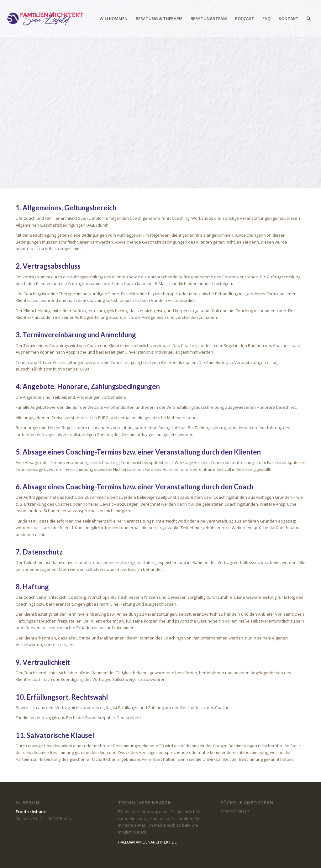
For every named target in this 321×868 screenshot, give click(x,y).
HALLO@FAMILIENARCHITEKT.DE (147, 842)
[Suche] (309, 18)
